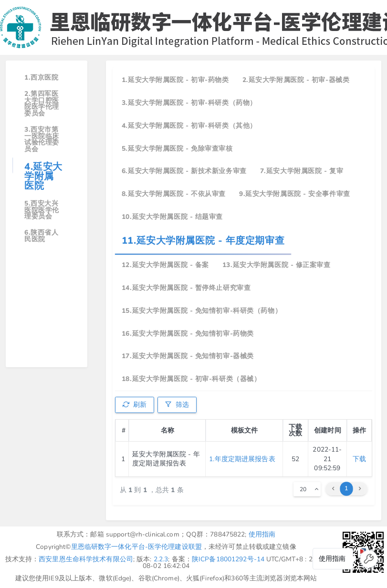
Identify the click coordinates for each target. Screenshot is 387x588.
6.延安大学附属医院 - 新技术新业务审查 (184, 171)
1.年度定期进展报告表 (242, 459)
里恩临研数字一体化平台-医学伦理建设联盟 (137, 547)
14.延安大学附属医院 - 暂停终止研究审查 (186, 288)
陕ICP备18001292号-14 (228, 559)
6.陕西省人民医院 (41, 236)
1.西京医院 (41, 77)
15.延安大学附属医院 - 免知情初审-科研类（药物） (202, 311)
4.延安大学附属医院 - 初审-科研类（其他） (189, 126)
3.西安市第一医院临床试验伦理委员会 (42, 139)
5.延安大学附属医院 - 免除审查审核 (177, 149)
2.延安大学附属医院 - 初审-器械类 (296, 80)
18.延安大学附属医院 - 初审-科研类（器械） (191, 379)
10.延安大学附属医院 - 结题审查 (172, 217)
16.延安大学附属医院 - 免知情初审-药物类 (188, 334)
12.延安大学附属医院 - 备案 (165, 265)
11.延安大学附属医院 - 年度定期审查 (203, 241)
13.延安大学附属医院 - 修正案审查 (277, 265)
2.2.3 (161, 559)
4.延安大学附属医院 (43, 176)
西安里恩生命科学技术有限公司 (86, 559)
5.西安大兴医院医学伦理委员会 (42, 210)
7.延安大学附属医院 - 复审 (302, 171)
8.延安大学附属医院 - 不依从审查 (174, 194)
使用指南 (262, 534)
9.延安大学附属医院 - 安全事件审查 (295, 194)
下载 (359, 459)
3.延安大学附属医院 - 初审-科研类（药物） (189, 103)
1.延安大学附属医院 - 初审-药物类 (175, 80)
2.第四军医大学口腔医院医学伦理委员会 (42, 103)
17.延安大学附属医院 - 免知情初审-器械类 (188, 356)
